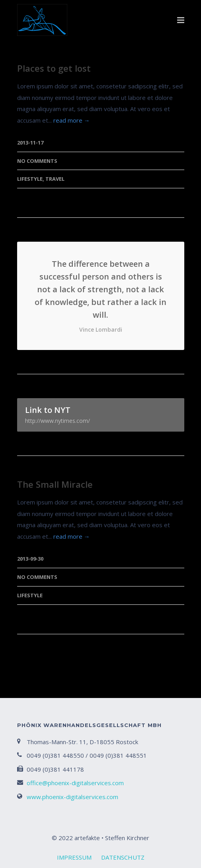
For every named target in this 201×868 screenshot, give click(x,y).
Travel (55, 179)
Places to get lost (54, 68)
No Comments (37, 161)
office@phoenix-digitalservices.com (75, 783)
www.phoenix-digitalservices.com (72, 797)
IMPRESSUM (74, 857)
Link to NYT (101, 414)
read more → (72, 120)
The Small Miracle (55, 484)
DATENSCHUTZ (123, 857)
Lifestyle (30, 179)
